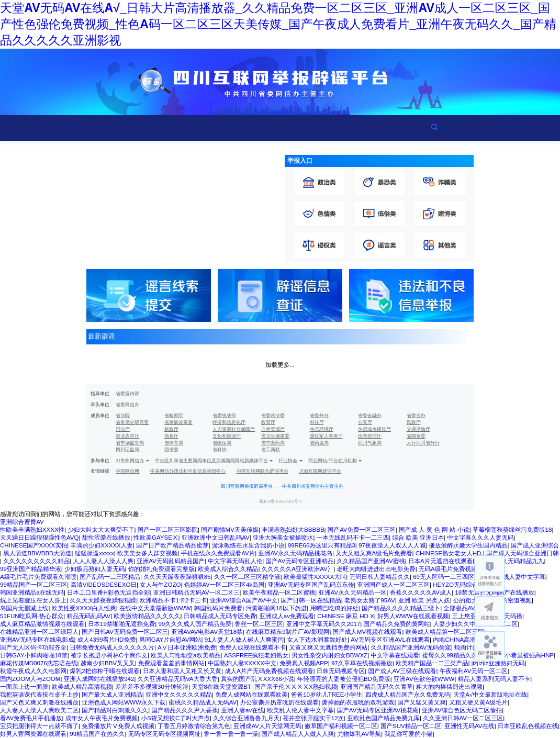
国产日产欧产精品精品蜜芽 (172, 545)
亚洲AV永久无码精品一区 (352, 592)
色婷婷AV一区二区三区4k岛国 (225, 585)
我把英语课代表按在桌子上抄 (39, 695)
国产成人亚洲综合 (535, 545)
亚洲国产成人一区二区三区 (394, 585)
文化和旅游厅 (227, 436)
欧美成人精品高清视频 (82, 687)
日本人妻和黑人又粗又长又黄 (182, 671)
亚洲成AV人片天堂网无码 (267, 726)
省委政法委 (273, 416)
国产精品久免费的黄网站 (396, 624)
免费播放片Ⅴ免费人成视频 (118, 726)
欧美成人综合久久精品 (228, 569)
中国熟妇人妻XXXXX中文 (242, 663)
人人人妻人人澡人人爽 (103, 561)
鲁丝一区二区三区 (259, 624)
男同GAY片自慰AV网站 (170, 640)
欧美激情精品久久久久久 (147, 616)
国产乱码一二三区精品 (110, 577)
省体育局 (174, 443)
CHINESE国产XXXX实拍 (33, 545)
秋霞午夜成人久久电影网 (33, 671)
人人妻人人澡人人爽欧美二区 (39, 710)
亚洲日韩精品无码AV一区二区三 (197, 592)
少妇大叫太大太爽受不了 (101, 530)
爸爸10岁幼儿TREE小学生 (327, 695)
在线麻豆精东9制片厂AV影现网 (288, 632)
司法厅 (123, 429)
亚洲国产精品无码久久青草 (377, 687)
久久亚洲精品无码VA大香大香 (178, 679)
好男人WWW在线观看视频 (413, 616)
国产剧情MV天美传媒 (230, 530)
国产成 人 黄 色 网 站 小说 (434, 530)
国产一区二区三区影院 (168, 530)
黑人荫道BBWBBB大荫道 (37, 553)
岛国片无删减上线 (24, 608)
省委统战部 (224, 416)
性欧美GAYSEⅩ (156, 538)
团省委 (171, 450)
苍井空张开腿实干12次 (313, 718)
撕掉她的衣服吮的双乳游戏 (358, 702)
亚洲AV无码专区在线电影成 (37, 640)
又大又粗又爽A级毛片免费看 (374, 553)
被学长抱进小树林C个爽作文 (109, 655)
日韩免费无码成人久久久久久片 (112, 647)
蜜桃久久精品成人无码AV (203, 702)
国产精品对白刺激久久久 (115, 710)
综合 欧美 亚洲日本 (418, 538)
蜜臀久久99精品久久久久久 (459, 655)
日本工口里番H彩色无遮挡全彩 (108, 592)
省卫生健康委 (275, 436)
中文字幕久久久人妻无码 (480, 538)
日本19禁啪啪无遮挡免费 (121, 624)
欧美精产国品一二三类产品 (432, 663)
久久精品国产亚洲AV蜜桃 (371, 561)
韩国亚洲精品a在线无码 (32, 592)
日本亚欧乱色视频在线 (528, 726)
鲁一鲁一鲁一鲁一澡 (231, 734)
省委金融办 (370, 416)
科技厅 (317, 422)
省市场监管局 (130, 443)
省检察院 (174, 416)
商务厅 (171, 436)
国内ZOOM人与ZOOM (30, 679)
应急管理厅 (370, 436)
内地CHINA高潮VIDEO (464, 640)
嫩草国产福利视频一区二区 (341, 726)
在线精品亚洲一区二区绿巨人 (39, 632)
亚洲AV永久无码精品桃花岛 (295, 553)
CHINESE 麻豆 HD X (345, 616)
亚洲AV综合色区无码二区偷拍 (462, 710)
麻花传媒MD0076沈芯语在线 (39, 663)
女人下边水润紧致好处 (317, 640)
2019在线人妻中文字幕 (514, 577)
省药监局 (319, 443)
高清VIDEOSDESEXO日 (104, 585)
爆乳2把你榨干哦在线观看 (104, 671)
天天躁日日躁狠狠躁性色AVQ (40, 538)
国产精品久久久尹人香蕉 (185, 710)
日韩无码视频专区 (341, 671)
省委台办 (416, 416)
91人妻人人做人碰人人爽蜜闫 (244, 640)
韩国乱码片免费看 (218, 608)
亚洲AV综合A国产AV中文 (244, 600)
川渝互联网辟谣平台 (320, 471)
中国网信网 (127, 471)
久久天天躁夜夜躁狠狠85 (177, 577)
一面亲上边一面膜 (24, 687)
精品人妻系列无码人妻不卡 (494, 679)
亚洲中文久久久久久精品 (179, 695)
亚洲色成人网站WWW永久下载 (124, 702)
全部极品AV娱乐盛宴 (471, 608)
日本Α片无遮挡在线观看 (440, 561)
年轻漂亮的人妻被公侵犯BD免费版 (344, 679)
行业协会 (288, 461)
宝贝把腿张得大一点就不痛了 (39, 726)
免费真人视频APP (304, 663)
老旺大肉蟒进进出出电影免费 (376, 569)
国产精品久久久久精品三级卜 (401, 608)
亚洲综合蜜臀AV (22, 522)
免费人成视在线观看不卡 (253, 647)
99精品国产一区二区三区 (33, 585)
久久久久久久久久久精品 (36, 561)
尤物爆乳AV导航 (359, 734)
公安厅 (365, 422)
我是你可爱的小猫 (408, 734)
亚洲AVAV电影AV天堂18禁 (207, 632)
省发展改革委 (178, 422)
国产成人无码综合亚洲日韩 (523, 553)
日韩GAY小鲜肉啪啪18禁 (34, 655)
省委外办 (319, 416)
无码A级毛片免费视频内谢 (454, 569)
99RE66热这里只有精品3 (322, 545)
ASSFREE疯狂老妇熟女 (256, 655)
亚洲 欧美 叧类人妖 (424, 600)
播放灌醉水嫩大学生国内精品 (468, 545)
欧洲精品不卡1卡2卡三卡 (173, 600)
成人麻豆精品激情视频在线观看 (42, 624)
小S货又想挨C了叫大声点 (175, 718)
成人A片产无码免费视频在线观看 (269, 671)
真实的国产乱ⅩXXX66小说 (257, 679)
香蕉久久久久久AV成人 (421, 592)
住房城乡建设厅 (374, 429)
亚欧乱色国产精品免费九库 (383, 718)
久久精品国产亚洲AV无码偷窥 (411, 647)
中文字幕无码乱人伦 (235, 561)
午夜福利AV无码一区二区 (474, 671)
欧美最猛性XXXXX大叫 (315, 577)
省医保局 (222, 443)
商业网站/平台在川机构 (333, 461)
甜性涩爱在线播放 (106, 538)
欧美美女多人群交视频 (147, 553)
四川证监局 (127, 450)
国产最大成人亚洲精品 (112, 695)
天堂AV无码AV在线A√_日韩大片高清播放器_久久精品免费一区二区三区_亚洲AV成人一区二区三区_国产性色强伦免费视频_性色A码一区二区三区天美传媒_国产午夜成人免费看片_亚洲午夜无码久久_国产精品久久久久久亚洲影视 (278, 24)
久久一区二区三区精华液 (247, 577)
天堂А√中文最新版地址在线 (490, 695)
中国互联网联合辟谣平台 (262, 471)
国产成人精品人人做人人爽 (298, 734)
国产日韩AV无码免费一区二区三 (125, 632)
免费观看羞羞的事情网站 (171, 663)
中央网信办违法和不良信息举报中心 (188, 471)
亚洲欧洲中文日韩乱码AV (216, 538)
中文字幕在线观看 (395, 655)
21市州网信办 (130, 461)
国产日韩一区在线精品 (311, 600)
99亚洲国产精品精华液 (31, 569)
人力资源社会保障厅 (234, 429)
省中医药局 (273, 443)
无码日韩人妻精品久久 (380, 577)
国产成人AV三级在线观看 (402, 671)
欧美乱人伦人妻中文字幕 (301, 710)
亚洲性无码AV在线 (469, 726)
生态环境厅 (322, 429)
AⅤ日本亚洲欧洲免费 (187, 647)
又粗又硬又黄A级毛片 (478, 702)
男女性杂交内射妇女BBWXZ (329, 655)
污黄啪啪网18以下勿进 (276, 608)
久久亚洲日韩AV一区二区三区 (463, 718)
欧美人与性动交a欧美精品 (186, 655)
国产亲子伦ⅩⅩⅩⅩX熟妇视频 (296, 687)
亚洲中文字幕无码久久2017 (323, 624)
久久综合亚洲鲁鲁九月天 (246, 718)
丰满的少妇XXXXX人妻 (102, 545)
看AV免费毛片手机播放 (31, 718)
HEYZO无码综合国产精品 (467, 585)
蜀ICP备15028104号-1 (281, 501)
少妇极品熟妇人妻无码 (94, 569)
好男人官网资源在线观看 (33, 734)
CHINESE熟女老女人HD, (449, 553)
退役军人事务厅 (326, 436)
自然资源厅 (273, 429)
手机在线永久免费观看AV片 (218, 553)
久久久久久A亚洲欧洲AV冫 (298, 569)
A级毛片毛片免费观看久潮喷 (38, 577)
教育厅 (268, 422)
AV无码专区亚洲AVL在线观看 (390, 640)
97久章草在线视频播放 (362, 663)
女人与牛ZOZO (160, 585)
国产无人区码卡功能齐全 (33, 647)
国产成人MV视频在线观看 (368, 632)
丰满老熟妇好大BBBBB (293, 530)
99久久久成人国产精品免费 (195, 624)
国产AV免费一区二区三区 (362, 530)
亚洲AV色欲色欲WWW (424, 679)
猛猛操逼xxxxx (94, 553)
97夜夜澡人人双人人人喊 (392, 545)
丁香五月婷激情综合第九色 (194, 726)
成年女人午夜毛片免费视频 (102, 718)
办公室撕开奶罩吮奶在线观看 (279, 702)
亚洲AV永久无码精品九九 (510, 561)
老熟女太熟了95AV (370, 600)
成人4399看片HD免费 (107, 640)
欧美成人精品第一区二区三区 (445, 632)
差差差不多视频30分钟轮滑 (152, 687)
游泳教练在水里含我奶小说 (248, 545)
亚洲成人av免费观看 (287, 616)
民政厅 (414, 422)
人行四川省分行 (423, 443)
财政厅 (171, 429)
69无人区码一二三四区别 (446, 577)
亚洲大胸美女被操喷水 (283, 538)
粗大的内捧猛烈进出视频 (449, 687)
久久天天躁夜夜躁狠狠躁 (103, 600)
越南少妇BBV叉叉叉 (108, 663)
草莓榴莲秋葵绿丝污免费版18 (512, 530)
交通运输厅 (418, 429)
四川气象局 (370, 443)
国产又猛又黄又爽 (422, 702)
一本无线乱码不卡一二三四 (353, 538)
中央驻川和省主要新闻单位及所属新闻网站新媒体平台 (211, 461)
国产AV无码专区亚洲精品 (300, 561)
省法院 (123, 416)
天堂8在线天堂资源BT (221, 687)
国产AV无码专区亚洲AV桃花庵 (378, 710)
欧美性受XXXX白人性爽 (84, 608)
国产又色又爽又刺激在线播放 (39, 702)
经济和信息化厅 (229, 422)
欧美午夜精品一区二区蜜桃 (279, 592)
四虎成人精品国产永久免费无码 (408, 695)
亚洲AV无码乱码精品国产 (171, 561)
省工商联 (271, 450)
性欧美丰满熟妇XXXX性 (32, 530)
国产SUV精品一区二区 (411, 726)
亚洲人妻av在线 (243, 710)
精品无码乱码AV (88, 616)
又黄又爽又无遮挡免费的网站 (328, 647)
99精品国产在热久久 (97, 734)
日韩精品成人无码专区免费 (220, 616)
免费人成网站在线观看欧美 (251, 695)
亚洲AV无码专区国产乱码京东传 (311, 585)
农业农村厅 (127, 436)
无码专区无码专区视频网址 (165, 734)
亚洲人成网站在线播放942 (99, 679)
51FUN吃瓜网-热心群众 (32, 616)
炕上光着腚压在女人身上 (33, 600)
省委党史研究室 (132, 422)
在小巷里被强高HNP (526, 655)
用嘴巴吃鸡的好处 (334, 608)
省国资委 (416, 436)
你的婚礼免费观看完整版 (161, 569)
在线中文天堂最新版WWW (155, 608)
